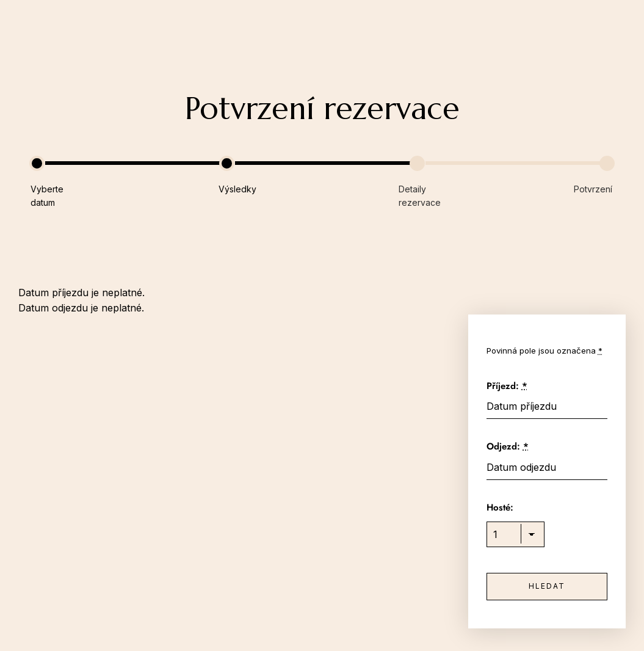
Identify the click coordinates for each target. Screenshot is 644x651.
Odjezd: (508, 446)
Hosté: (500, 507)
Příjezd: (507, 386)
